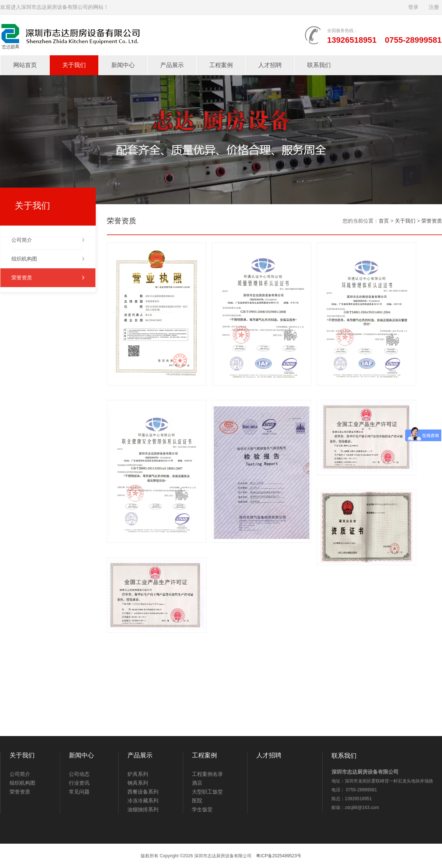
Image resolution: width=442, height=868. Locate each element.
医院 (197, 801)
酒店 (197, 783)
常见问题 (79, 792)
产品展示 (172, 65)
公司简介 (48, 240)
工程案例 (221, 65)
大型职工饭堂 (207, 792)
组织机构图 (48, 259)
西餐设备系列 (143, 792)
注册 (434, 7)
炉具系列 (138, 774)
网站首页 (25, 65)
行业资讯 (79, 783)
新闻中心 (123, 65)
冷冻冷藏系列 (143, 801)
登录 (413, 7)
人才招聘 (270, 65)
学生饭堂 (202, 809)
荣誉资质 (48, 278)
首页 (384, 221)
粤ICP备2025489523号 (279, 856)
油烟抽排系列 (143, 809)
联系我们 (319, 65)
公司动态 (79, 774)
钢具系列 (138, 783)
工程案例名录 (207, 774)
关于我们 (74, 65)
